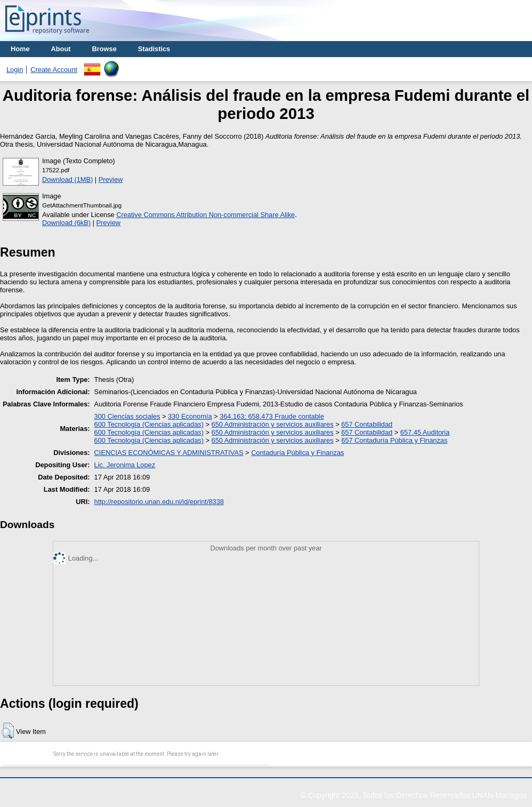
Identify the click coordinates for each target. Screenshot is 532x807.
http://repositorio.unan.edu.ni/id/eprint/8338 (159, 502)
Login (15, 70)
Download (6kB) (66, 223)
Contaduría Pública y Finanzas (297, 453)
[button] (8, 731)
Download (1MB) (67, 179)
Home (20, 49)
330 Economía (190, 416)
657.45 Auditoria (425, 432)
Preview (111, 179)
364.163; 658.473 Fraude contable (272, 416)
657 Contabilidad (367, 424)
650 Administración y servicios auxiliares (273, 424)
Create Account (54, 70)
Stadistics (154, 49)
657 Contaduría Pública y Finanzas (394, 440)
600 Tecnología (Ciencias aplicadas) (149, 424)
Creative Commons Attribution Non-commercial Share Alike (205, 215)
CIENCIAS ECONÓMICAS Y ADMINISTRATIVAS (169, 453)
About (61, 49)
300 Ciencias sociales (127, 416)
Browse (104, 49)
